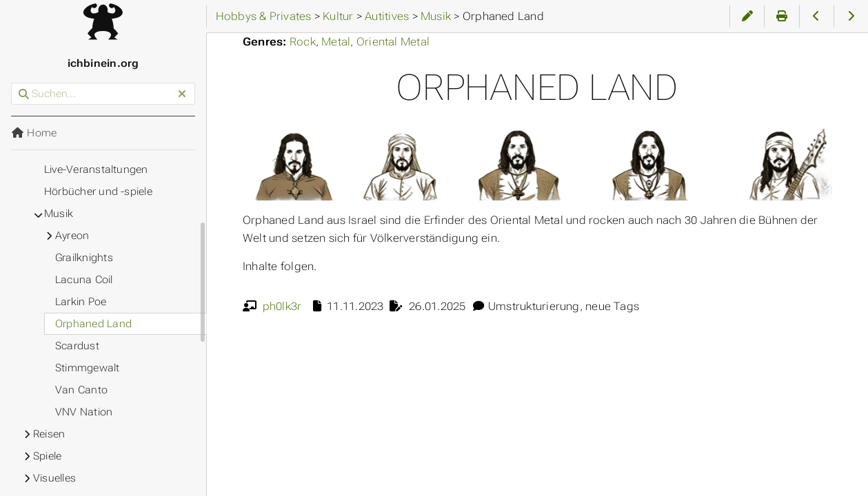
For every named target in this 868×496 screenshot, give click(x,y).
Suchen (12, 83)
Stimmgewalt (88, 368)
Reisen (49, 434)
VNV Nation (84, 412)
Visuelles (54, 478)
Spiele (47, 456)
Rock (303, 42)
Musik (59, 214)
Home (34, 133)
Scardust (77, 346)
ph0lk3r (282, 306)
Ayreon (72, 236)
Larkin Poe (81, 302)
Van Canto (81, 390)
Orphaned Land (93, 324)
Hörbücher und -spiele (98, 192)
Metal (336, 42)
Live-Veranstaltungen (96, 169)
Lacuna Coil (84, 280)
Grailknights (84, 258)
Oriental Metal (393, 42)
